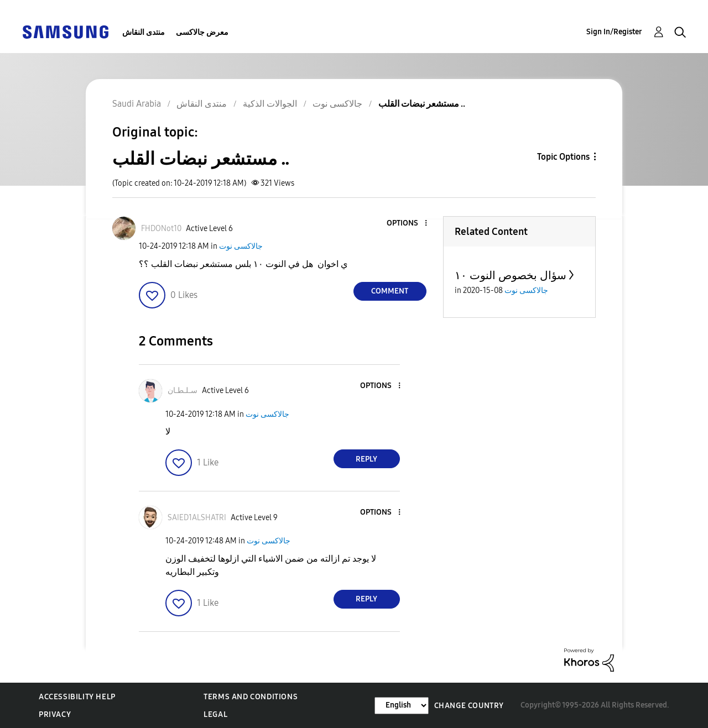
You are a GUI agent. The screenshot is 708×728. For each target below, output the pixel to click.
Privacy (55, 714)
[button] (407, 224)
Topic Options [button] (563, 157)
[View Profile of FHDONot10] (161, 229)
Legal (215, 714)
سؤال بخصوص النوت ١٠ (511, 275)
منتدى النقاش (144, 32)
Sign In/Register (614, 32)
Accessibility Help (77, 697)
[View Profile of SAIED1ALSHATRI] (197, 518)
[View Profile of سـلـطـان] (183, 391)
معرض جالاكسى (202, 32)
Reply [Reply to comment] (366, 459)
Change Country (469, 706)
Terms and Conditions (251, 697)
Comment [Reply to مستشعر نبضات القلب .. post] (390, 291)
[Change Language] (402, 706)
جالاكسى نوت (241, 246)
